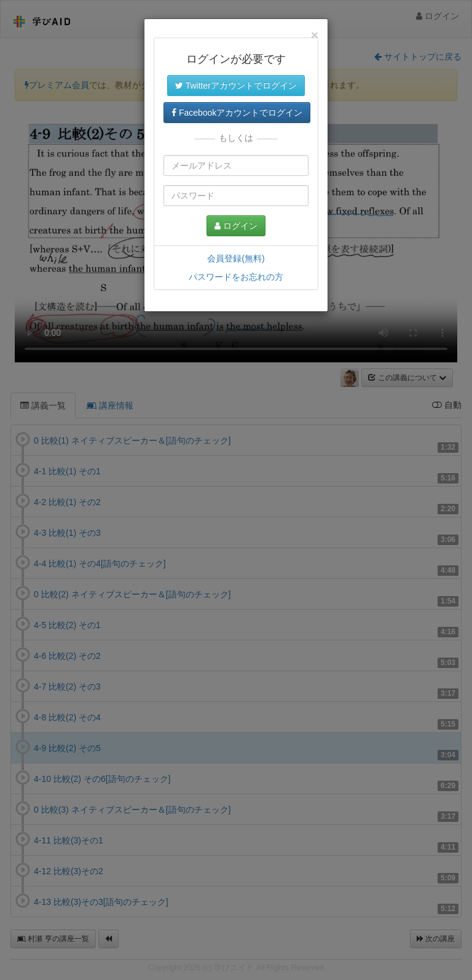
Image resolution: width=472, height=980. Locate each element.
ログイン (236, 226)
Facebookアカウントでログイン (237, 113)
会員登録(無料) (236, 258)
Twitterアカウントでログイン (236, 86)
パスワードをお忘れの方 (236, 277)
